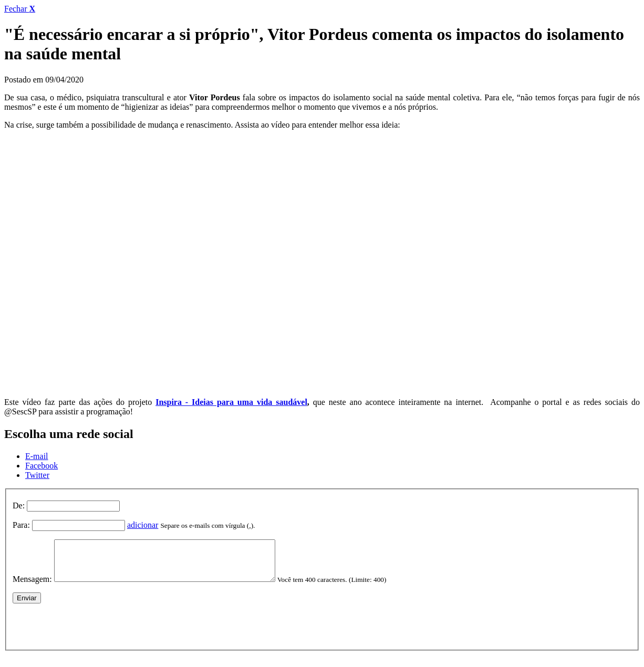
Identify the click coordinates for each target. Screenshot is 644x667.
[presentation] (92, 632)
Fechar (20, 9)
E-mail (37, 456)
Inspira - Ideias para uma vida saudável (231, 402)
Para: (21, 525)
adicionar (143, 525)
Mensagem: (32, 587)
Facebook (41, 466)
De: (19, 506)
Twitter (37, 475)
